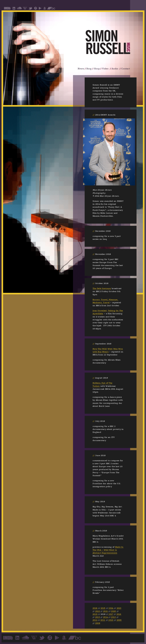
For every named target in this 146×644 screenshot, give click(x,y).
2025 (103, 608)
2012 (95, 620)
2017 (111, 614)
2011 (103, 620)
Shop (97, 69)
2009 (119, 620)
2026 (95, 608)
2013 (113, 617)
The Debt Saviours (102, 288)
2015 (98, 617)
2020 (113, 611)
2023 (119, 608)
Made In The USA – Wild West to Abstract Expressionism (108, 550)
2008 (98, 623)
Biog (89, 69)
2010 (111, 620)
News (81, 69)
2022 (98, 611)
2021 (105, 611)
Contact (126, 69)
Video (105, 69)
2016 (119, 614)
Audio (115, 69)
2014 (105, 617)
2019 (95, 614)
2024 (111, 608)
